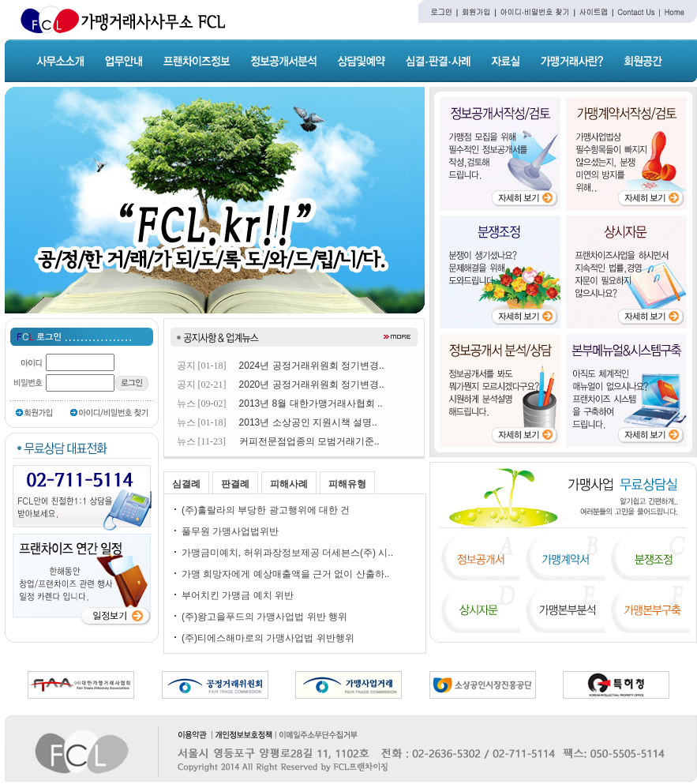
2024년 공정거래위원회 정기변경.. (312, 366)
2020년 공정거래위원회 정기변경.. (312, 384)
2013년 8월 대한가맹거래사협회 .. (311, 403)
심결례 (186, 484)
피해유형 (347, 484)
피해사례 (289, 484)
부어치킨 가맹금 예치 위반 (238, 595)
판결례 (235, 484)
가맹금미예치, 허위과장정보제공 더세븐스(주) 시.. (287, 553)
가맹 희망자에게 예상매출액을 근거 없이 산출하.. (285, 574)
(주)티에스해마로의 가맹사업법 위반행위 (268, 638)
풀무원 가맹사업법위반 (230, 531)
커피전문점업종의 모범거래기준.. (309, 441)
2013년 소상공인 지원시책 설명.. (308, 422)
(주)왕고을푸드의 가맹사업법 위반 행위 (264, 617)
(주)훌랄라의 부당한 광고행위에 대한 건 (266, 510)
